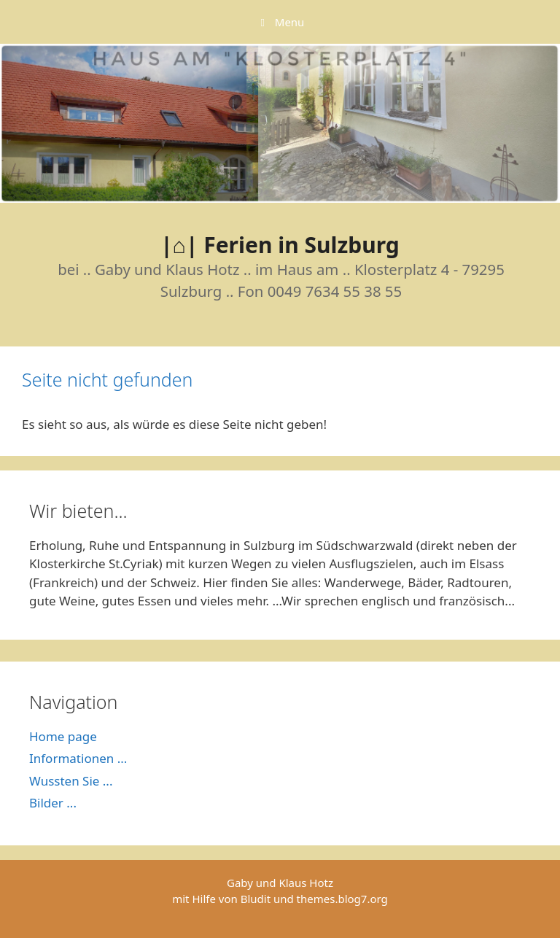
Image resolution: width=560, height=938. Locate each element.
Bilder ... (53, 803)
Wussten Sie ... (71, 781)
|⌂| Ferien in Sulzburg (280, 245)
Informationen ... (78, 758)
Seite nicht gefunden (107, 379)
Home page (63, 736)
